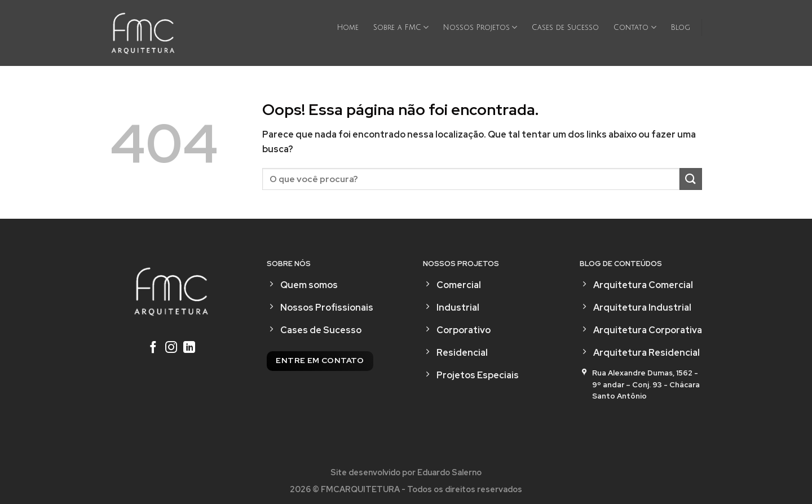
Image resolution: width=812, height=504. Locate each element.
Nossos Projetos (480, 27)
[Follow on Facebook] (153, 348)
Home (348, 28)
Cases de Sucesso (565, 28)
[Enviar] (691, 179)
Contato (635, 27)
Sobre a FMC (401, 27)
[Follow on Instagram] (171, 348)
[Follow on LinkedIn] (189, 348)
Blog (681, 28)
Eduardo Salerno (449, 472)
